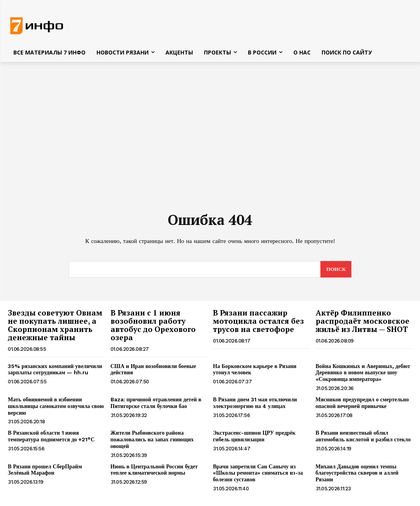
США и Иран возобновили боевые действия (153, 369)
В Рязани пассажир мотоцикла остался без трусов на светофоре (258, 321)
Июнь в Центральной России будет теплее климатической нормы (154, 470)
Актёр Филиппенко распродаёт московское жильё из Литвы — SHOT (363, 321)
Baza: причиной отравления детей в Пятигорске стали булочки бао (156, 403)
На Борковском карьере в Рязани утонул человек (255, 369)
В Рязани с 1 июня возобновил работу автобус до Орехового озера (153, 325)
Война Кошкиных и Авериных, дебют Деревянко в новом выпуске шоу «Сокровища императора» (363, 373)
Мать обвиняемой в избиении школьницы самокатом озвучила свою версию (56, 406)
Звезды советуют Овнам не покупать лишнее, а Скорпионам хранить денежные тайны (55, 325)
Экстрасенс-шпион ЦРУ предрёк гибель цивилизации (254, 436)
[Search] (336, 269)
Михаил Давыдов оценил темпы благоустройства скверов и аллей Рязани (357, 473)
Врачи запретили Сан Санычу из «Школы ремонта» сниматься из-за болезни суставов (258, 473)
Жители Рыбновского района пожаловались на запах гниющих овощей (152, 439)
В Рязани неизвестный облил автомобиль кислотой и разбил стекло (363, 436)
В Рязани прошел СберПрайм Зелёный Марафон (45, 470)
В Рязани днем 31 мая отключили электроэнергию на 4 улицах (255, 403)
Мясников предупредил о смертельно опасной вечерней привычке (362, 403)
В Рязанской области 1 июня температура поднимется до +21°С (51, 436)
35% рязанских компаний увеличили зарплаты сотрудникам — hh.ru (55, 369)
